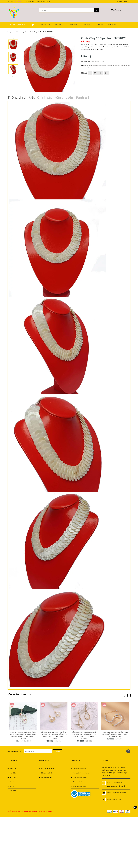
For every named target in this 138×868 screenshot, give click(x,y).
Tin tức (88, 25)
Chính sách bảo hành (80, 777)
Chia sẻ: (84, 73)
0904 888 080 (17, 2)
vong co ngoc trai (103, 66)
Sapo (50, 811)
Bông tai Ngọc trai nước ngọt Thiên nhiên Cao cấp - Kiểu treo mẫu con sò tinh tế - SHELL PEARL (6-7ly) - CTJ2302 (56, 735)
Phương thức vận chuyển (81, 772)
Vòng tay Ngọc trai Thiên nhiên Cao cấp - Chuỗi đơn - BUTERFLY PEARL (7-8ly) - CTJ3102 (118, 734)
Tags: (83, 66)
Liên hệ (100, 25)
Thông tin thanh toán (79, 768)
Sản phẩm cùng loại (20, 694)
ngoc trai (88, 66)
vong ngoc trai (125, 66)
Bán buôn (113, 25)
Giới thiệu (74, 25)
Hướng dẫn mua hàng (48, 768)
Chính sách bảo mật (79, 786)
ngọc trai (94, 66)
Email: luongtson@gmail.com (117, 792)
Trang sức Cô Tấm (98, 62)
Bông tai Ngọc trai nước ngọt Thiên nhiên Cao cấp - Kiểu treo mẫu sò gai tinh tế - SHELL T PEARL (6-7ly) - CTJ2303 (25, 735)
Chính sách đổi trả (79, 781)
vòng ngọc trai (86, 68)
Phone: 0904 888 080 (114, 799)
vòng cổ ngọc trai (115, 66)
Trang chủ (45, 25)
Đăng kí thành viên (47, 772)
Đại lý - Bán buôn (47, 777)
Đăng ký (127, 2)
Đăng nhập (118, 2)
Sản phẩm (60, 25)
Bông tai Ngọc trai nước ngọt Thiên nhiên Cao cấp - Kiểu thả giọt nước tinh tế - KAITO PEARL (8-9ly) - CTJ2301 (87, 735)
